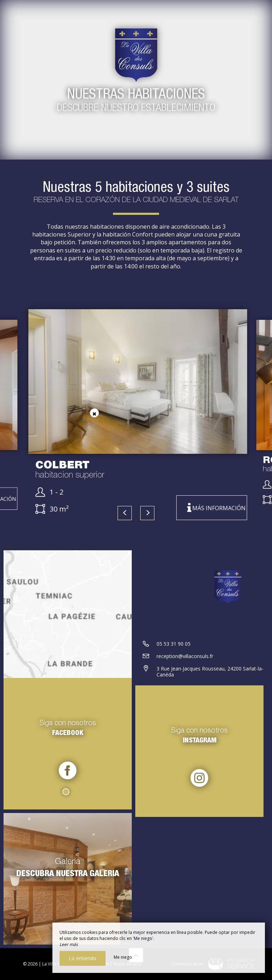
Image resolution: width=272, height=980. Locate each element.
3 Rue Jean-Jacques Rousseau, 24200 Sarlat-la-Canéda (210, 672)
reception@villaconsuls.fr (185, 656)
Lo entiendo (83, 958)
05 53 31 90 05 (174, 644)
